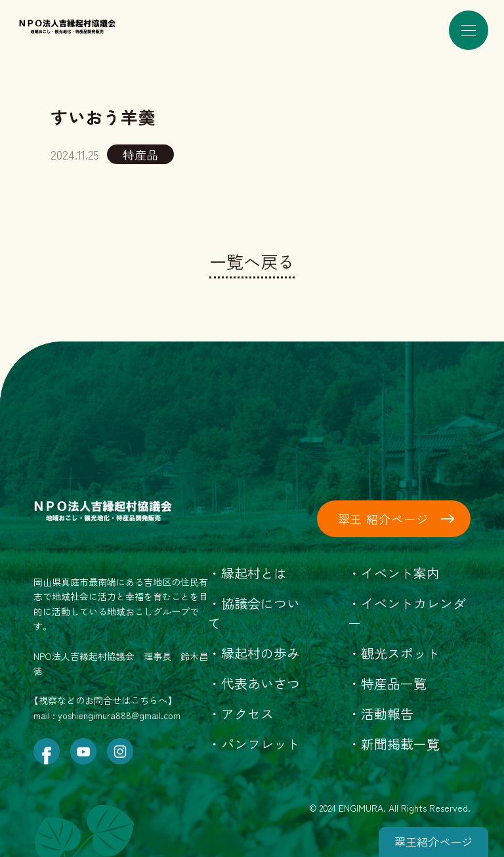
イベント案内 (400, 573)
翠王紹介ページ (433, 842)
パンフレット (261, 744)
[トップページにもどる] (90, 20)
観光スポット (400, 653)
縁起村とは (254, 573)
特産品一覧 (394, 683)
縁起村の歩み (261, 653)
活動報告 (387, 714)
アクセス (247, 714)
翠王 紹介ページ (383, 519)
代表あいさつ (261, 683)
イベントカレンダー (407, 613)
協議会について (254, 613)
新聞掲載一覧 (400, 744)
